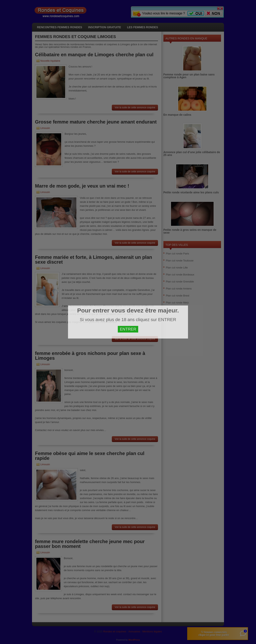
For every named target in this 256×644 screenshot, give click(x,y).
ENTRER (128, 329)
